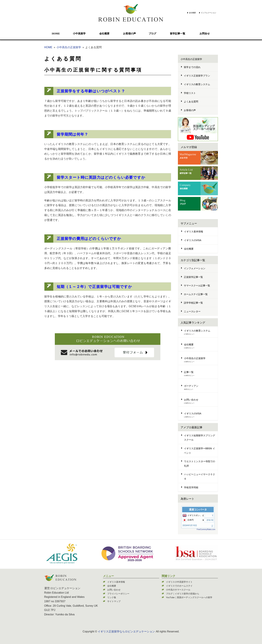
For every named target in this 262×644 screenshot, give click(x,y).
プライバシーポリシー (118, 594)
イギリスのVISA (193, 240)
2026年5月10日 (190, 525)
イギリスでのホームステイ (179, 586)
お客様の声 (129, 34)
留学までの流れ (192, 67)
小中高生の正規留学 (69, 47)
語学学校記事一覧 (193, 303)
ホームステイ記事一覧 (196, 294)
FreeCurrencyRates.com (206, 529)
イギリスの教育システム (197, 84)
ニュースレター (192, 311)
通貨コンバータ (198, 510)
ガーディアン (191, 386)
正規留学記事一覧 (193, 277)
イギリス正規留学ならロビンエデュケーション (126, 631)
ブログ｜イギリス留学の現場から (183, 594)
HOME (56, 34)
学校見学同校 (191, 487)
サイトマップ (114, 601)
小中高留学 (79, 34)
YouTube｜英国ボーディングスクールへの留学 (189, 597)
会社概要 (192, 13)
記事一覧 (189, 372)
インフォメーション (209, 13)
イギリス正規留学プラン (197, 76)
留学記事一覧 (178, 34)
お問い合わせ (191, 400)
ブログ (152, 34)
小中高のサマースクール (178, 590)
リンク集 (112, 597)
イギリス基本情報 (194, 232)
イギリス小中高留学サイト (179, 582)
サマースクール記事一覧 (197, 286)
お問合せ (205, 34)
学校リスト (190, 93)
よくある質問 (63, 59)
